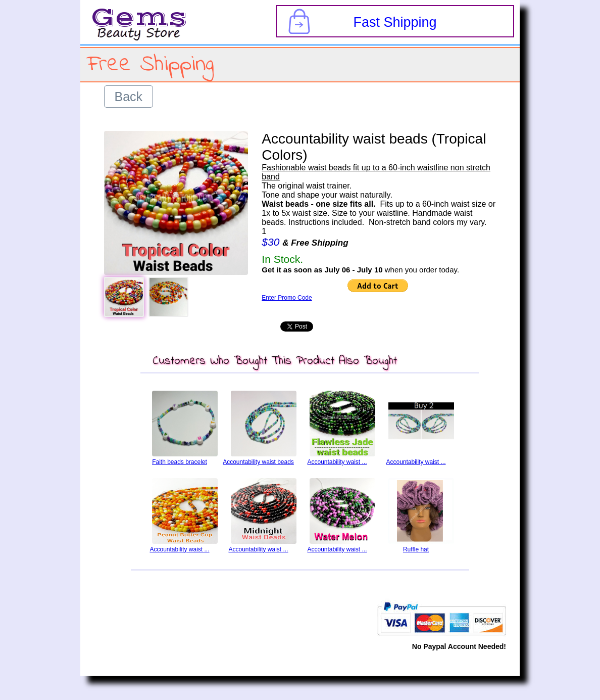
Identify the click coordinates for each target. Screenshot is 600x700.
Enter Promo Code (287, 298)
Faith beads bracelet (180, 462)
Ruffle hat (416, 549)
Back (129, 97)
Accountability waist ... (337, 462)
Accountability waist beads (258, 462)
